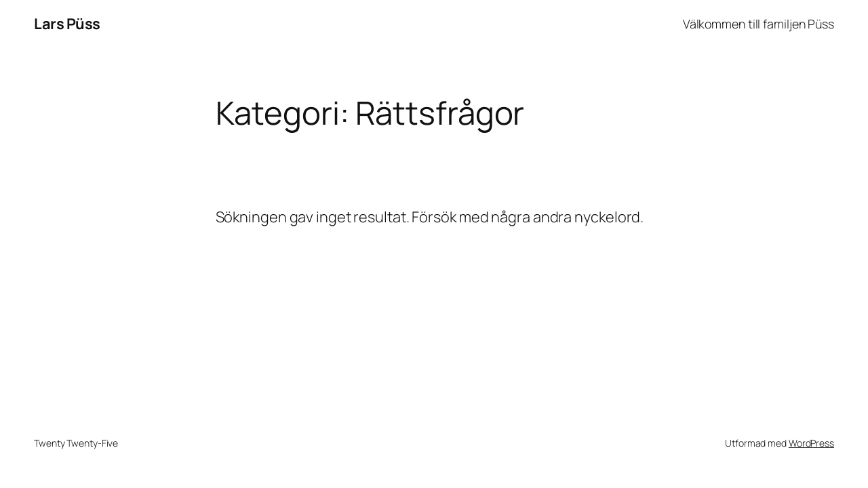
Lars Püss (67, 24)
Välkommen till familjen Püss (758, 24)
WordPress (811, 443)
